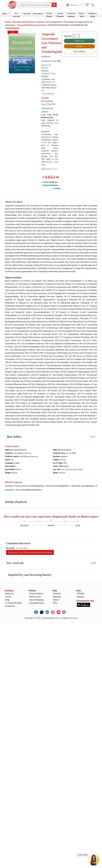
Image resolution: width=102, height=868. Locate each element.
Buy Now (79, 46)
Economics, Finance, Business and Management (25, 486)
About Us (9, 593)
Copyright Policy (36, 603)
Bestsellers (38, 14)
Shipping (57, 596)
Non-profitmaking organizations (29, 490)
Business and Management (49, 22)
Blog (7, 600)
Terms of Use (35, 596)
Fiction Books (49, 15)
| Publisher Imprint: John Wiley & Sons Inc (49, 88)
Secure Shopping (36, 600)
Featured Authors (71, 15)
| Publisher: (48, 81)
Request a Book (93, 15)
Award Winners (60, 15)
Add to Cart (79, 41)
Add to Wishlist (79, 52)
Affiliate (81, 593)
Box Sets (27, 14)
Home (8, 22)
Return (56, 600)
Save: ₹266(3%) (48, 104)
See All (93, 437)
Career (8, 596)
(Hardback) (46, 57)
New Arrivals (16, 15)
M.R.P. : (47, 101)
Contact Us (10, 606)
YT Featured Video (13, 603)
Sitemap (81, 596)
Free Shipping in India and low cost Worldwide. (50, 123)
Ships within (50, 116)
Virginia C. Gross (49, 73)
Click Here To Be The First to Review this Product (30, 552)
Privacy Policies (36, 593)
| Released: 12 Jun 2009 (51, 61)
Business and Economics (24, 22)
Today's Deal (82, 15)
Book (5, 14)
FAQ (55, 603)
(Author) (45, 71)
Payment (57, 593)
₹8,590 (45, 98)
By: (46, 66)
